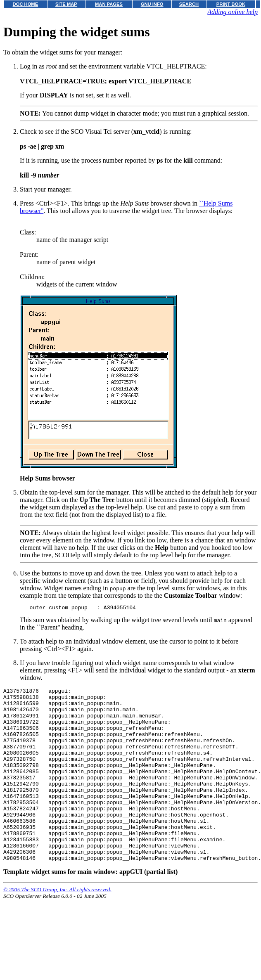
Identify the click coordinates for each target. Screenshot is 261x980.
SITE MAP (66, 4)
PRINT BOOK (231, 4)
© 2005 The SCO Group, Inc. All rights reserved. (57, 925)
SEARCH (189, 4)
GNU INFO (152, 4)
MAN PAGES (109, 4)
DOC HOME (26, 4)
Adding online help (233, 12)
